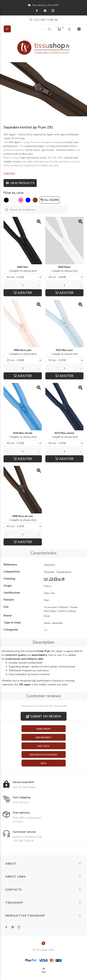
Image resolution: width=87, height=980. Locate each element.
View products (20, 183)
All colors (50, 200)
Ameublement (43, 738)
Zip (46, 630)
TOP (43, 972)
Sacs (43, 763)
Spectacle (43, 746)
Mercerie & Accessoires (43, 755)
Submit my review (43, 716)
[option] (43, 89)
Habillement (43, 729)
